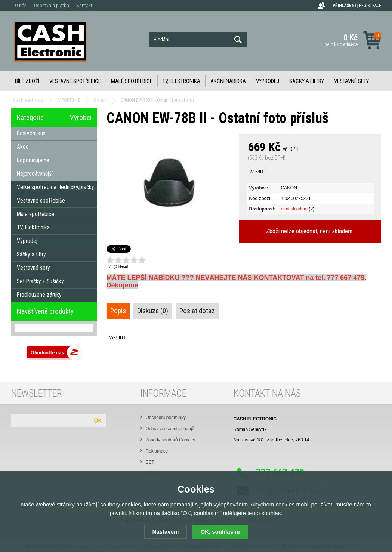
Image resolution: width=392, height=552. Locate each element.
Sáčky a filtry (307, 81)
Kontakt (84, 5)
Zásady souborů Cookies (171, 440)
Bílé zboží (27, 81)
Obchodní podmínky (166, 417)
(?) (311, 209)
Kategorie (30, 118)
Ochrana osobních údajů (170, 429)
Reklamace (157, 451)
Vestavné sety (351, 81)
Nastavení (165, 532)
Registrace (370, 6)
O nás (21, 5)
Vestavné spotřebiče (75, 81)
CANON (289, 188)
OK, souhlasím (220, 532)
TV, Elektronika (181, 81)
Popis (118, 311)
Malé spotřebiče (132, 81)
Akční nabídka (228, 81)
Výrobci (81, 118)
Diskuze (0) (153, 311)
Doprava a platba (52, 5)
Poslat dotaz (197, 311)
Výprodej (268, 81)
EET (150, 462)
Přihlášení (344, 6)
